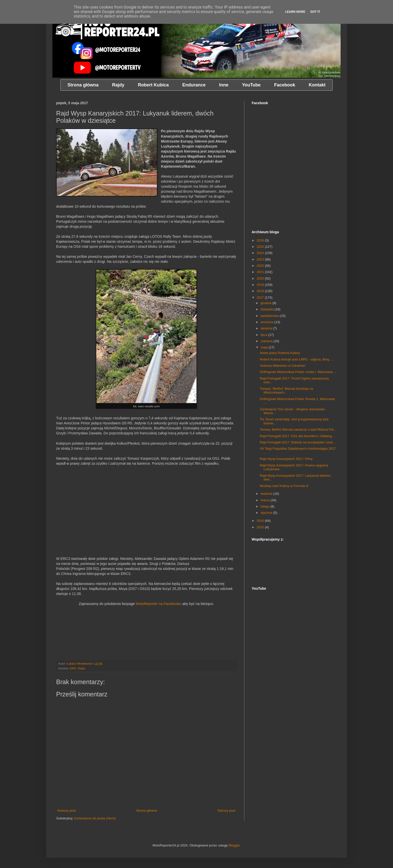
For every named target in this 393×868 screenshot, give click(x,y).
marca (266, 500)
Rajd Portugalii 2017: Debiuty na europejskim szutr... (298, 442)
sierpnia (267, 328)
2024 (261, 253)
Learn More (295, 12)
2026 (261, 240)
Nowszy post (67, 811)
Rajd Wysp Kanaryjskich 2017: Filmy (286, 459)
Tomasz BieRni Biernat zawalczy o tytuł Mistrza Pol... (298, 429)
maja (265, 347)
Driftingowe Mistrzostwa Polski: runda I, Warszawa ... (298, 372)
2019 (261, 285)
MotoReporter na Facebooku (158, 604)
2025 (261, 247)
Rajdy (82, 668)
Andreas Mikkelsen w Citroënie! (282, 366)
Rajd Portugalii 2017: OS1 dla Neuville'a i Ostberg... (297, 436)
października (270, 316)
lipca (264, 335)
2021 (261, 272)
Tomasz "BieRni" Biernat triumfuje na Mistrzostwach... (286, 391)
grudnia (267, 303)
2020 (261, 278)
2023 (261, 259)
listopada (268, 309)
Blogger (234, 845)
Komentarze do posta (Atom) (95, 818)
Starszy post (226, 811)
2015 (261, 527)
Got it (315, 12)
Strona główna (147, 811)
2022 (261, 266)
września (268, 322)
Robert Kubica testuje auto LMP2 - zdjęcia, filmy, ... (297, 359)
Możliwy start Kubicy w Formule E (284, 486)
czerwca (267, 341)
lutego (266, 506)
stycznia (267, 513)
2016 (261, 521)
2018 (261, 291)
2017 (261, 297)
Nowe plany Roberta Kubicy (280, 353)
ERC (73, 668)
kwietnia (267, 494)
